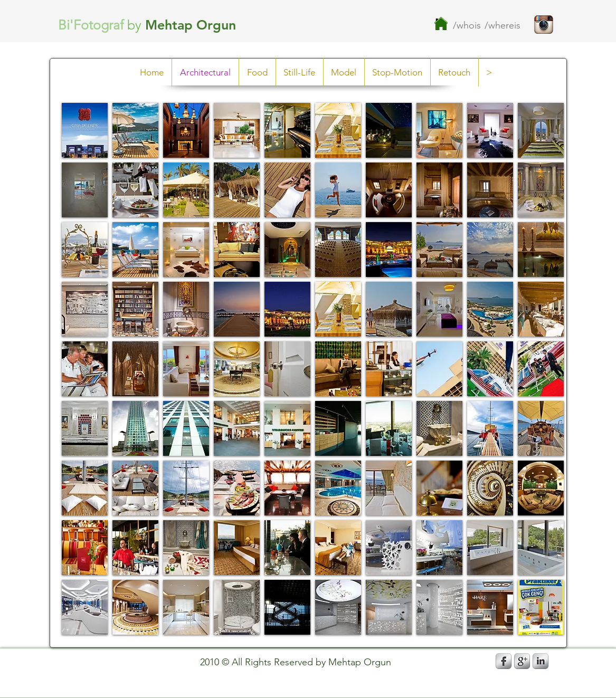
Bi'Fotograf (91, 25)
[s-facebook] (504, 661)
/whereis (503, 25)
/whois (467, 25)
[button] (85, 130)
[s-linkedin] (541, 661)
